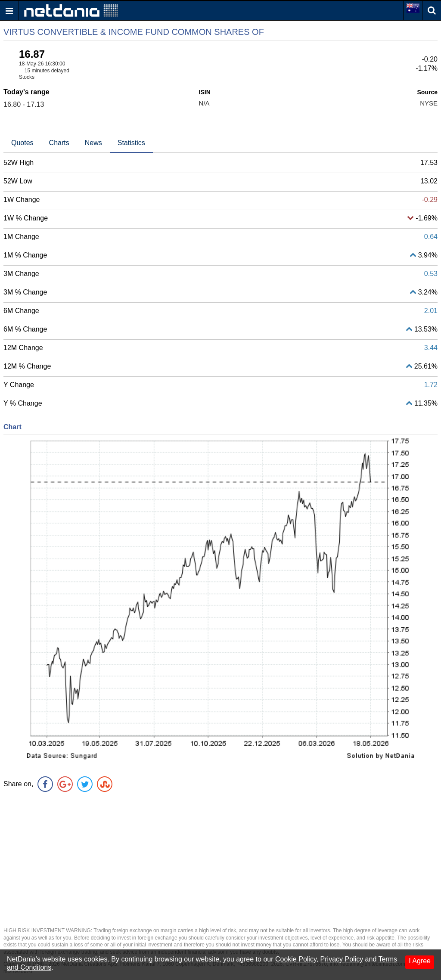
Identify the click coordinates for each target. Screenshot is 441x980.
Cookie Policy (296, 959)
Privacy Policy (342, 959)
